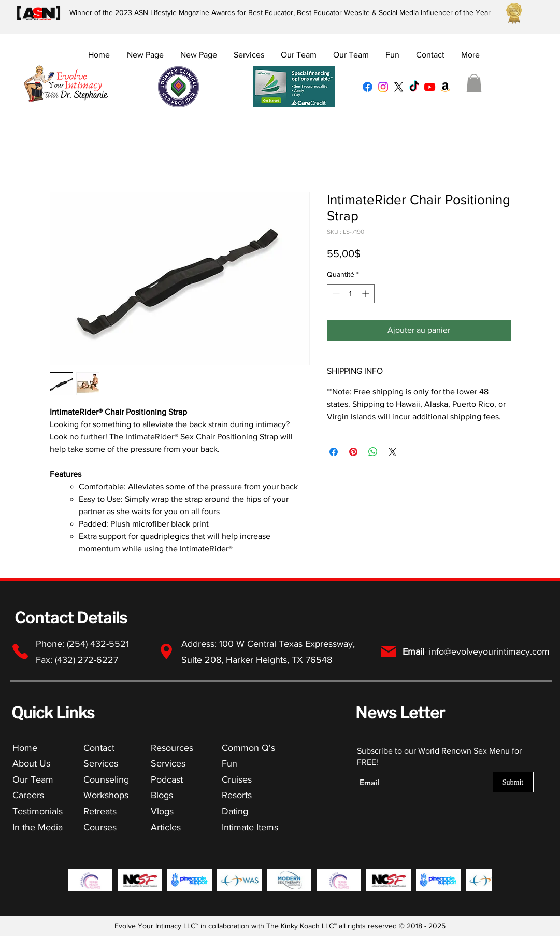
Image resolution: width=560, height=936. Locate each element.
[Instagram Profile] (383, 87)
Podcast (167, 779)
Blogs (162, 795)
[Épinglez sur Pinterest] (353, 452)
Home (25, 748)
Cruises (237, 779)
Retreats (100, 811)
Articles (166, 827)
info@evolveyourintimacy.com (489, 651)
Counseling (106, 779)
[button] (474, 83)
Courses (100, 827)
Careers (28, 795)
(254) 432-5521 (99, 644)
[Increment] (367, 294)
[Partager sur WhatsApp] (373, 452)
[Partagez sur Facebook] (334, 452)
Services (101, 763)
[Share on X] (393, 452)
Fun (229, 763)
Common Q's (248, 748)
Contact (99, 748)
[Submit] (513, 782)
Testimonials (39, 811)
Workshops (106, 795)
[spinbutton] (351, 294)
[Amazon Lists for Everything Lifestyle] (445, 87)
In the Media (38, 827)
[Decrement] (335, 294)
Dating (235, 811)
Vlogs (162, 811)
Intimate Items (250, 827)
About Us (31, 763)
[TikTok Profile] (414, 87)
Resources (172, 748)
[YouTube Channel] (430, 87)
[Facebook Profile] (368, 87)
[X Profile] (399, 87)
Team (42, 779)
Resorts (237, 795)
